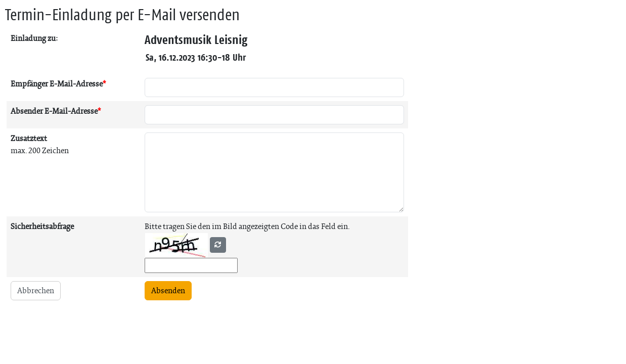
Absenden (168, 290)
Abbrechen (36, 290)
